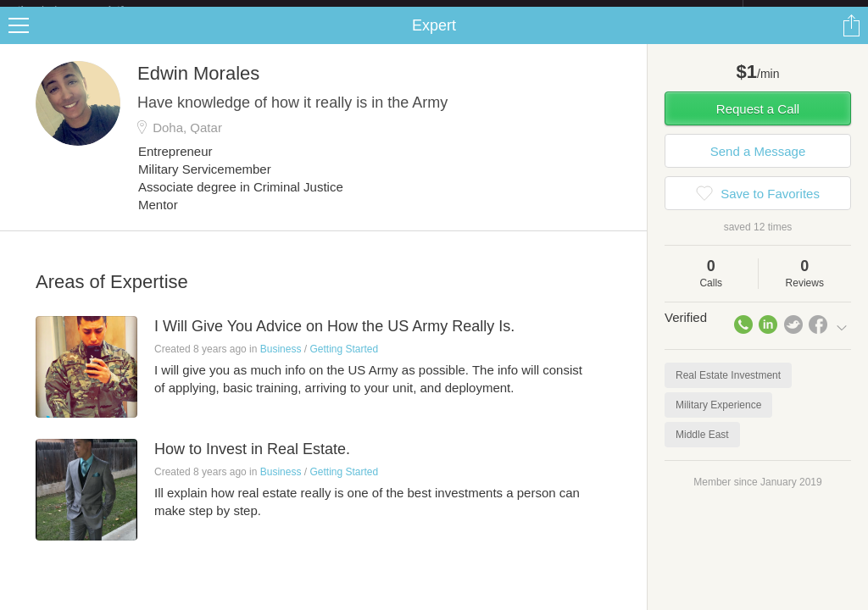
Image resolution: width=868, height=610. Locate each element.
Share (851, 39)
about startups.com (803, 11)
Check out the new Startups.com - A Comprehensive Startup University (559, 11)
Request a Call (758, 122)
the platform (88, 10)
